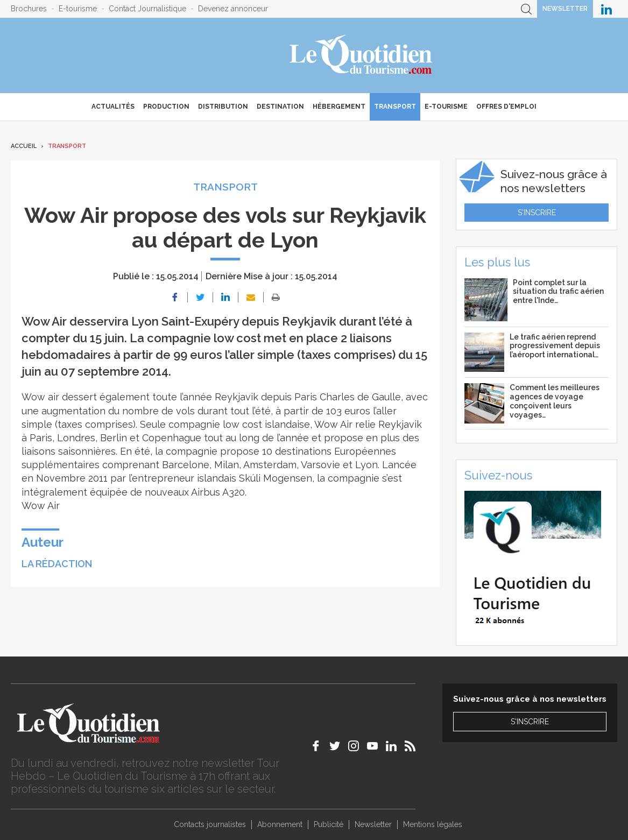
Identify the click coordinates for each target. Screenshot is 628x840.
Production (166, 107)
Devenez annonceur (233, 9)
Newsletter (565, 9)
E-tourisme (78, 9)
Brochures (29, 9)
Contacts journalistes (210, 824)
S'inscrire (537, 213)
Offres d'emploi (506, 107)
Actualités (113, 107)
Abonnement (280, 824)
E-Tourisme (446, 107)
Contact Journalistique (147, 9)
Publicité (329, 824)
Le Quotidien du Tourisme (361, 55)
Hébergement (339, 107)
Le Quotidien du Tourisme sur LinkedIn (606, 9)
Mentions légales (433, 824)
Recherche (526, 9)
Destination (280, 107)
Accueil (24, 146)
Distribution (223, 107)
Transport (395, 107)
